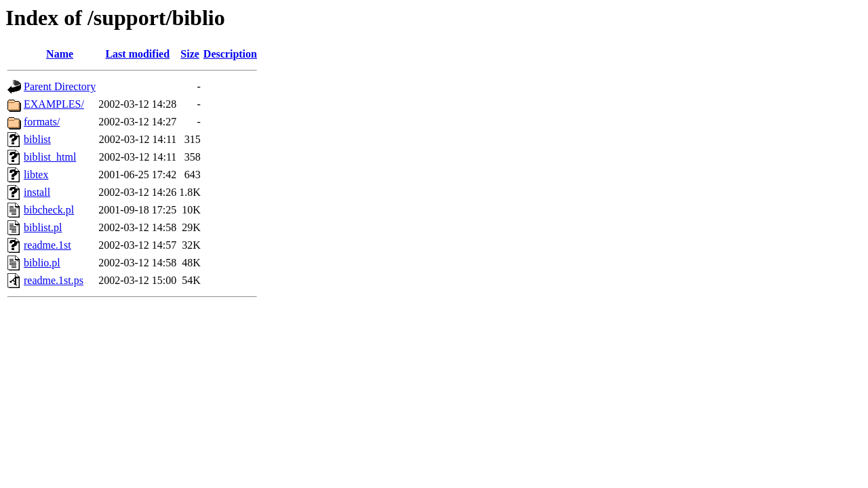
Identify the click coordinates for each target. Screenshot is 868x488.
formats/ (42, 122)
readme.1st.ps (54, 280)
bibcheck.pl (49, 210)
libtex (36, 175)
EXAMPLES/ (54, 104)
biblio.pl (42, 263)
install (37, 192)
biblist (37, 139)
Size (190, 54)
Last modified (137, 54)
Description (230, 54)
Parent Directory (60, 86)
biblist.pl (43, 227)
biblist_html (50, 157)
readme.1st (47, 245)
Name (60, 54)
